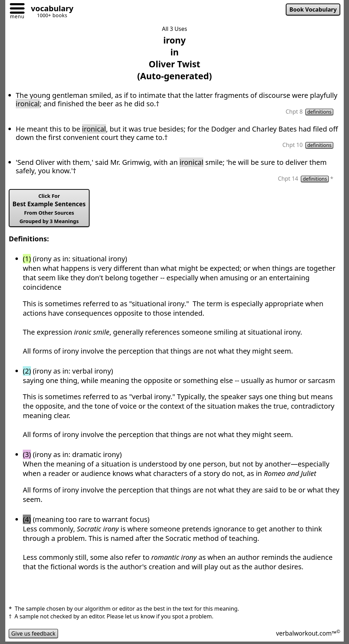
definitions (319, 112)
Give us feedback (34, 633)
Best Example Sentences (49, 209)
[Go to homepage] (50, 9)
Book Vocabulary (313, 9)
